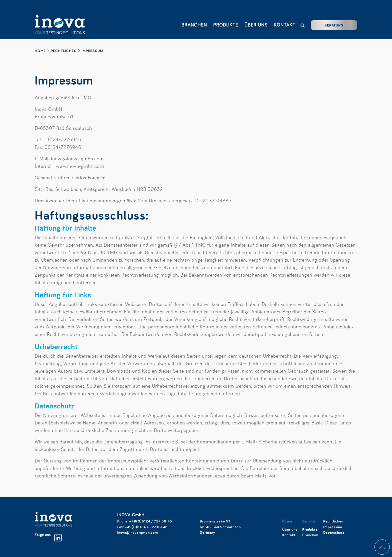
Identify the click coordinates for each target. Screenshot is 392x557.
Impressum (333, 527)
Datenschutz (334, 532)
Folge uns (48, 537)
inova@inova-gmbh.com (138, 532)
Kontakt (285, 25)
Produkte (310, 529)
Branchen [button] (194, 25)
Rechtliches (333, 521)
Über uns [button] (256, 25)
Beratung (334, 25)
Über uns (290, 529)
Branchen (310, 535)
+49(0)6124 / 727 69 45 (151, 521)
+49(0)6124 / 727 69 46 (146, 527)
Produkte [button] (226, 25)
